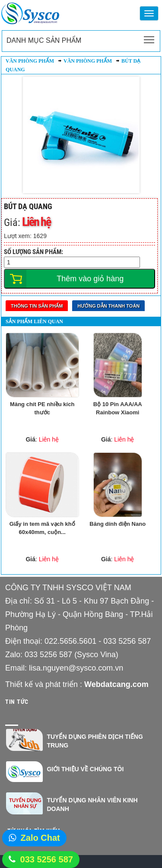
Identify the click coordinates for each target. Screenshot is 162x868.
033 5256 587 (47, 859)
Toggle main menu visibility (150, 37)
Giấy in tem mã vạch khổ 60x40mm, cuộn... (42, 528)
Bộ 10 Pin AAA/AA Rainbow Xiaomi (118, 408)
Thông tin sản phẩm (37, 306)
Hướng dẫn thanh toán (108, 306)
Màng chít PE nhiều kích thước (42, 408)
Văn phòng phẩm (30, 61)
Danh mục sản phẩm (44, 40)
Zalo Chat (40, 838)
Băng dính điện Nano (118, 524)
